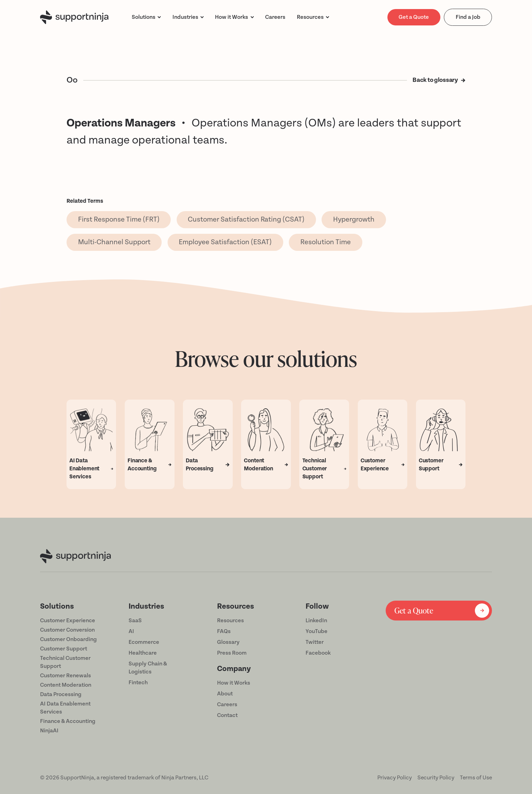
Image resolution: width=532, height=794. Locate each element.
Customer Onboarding (68, 639)
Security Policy (436, 778)
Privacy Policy (395, 778)
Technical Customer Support (65, 662)
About (225, 694)
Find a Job (468, 17)
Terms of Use (476, 778)
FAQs (224, 631)
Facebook (318, 653)
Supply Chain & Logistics (148, 668)
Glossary (228, 642)
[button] (146, 17)
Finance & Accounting (68, 721)
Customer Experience (68, 620)
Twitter (315, 642)
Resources (310, 17)
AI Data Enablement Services (65, 708)
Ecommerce (144, 642)
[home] (74, 17)
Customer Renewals (65, 676)
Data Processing (61, 694)
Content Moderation (66, 685)
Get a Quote (414, 17)
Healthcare (143, 653)
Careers (227, 704)
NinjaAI (49, 731)
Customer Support (64, 649)
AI (131, 631)
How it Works (234, 683)
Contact (227, 715)
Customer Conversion (67, 630)
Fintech (138, 683)
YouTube (317, 631)
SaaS (135, 620)
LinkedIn (316, 620)
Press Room (232, 653)
